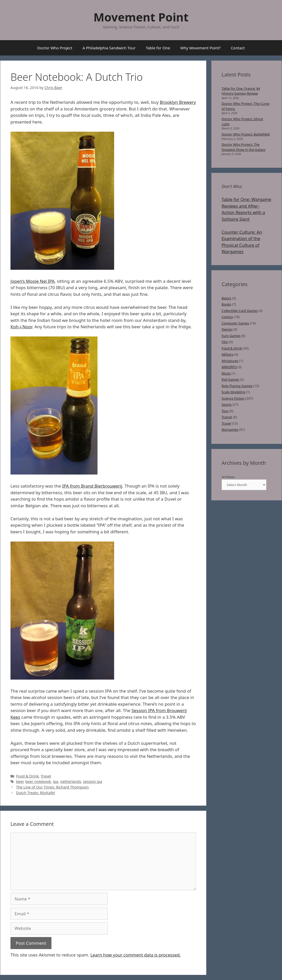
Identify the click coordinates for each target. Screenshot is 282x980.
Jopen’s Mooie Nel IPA (32, 281)
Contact (238, 48)
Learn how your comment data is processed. (135, 955)
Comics (227, 317)
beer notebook (38, 781)
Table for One (158, 48)
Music (226, 373)
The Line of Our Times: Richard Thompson (52, 787)
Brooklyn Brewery (178, 102)
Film (225, 342)
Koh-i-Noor (21, 327)
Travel (46, 776)
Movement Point (141, 17)
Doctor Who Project (55, 48)
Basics (226, 298)
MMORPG (229, 367)
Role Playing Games (237, 386)
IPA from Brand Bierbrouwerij (92, 486)
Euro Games (231, 336)
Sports (227, 404)
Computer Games (235, 323)
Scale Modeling (233, 392)
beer (20, 781)
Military (227, 354)
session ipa (93, 781)
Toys (225, 411)
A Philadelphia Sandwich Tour (109, 48)
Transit (227, 417)
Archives (228, 477)
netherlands (71, 781)
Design (227, 329)
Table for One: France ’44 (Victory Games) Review (241, 91)
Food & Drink (28, 776)
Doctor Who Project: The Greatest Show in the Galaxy (243, 147)
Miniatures (230, 361)
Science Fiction (233, 398)
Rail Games (230, 379)
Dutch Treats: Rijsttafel (36, 793)
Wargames (230, 430)
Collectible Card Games (240, 311)
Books (226, 304)
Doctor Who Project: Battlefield (246, 134)
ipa (56, 781)
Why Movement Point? (201, 48)
